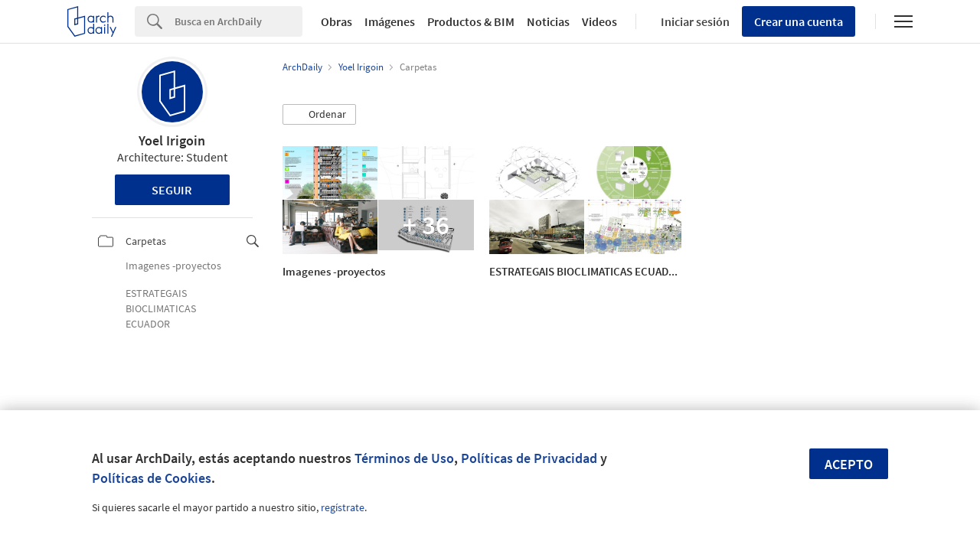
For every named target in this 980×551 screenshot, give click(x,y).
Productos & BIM (471, 21)
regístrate (343, 507)
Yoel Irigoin (172, 140)
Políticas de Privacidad (529, 458)
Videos (599, 21)
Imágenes (390, 21)
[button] (319, 115)
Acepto (849, 464)
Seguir (172, 190)
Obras (336, 21)
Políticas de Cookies (152, 478)
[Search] (238, 21)
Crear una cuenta (799, 21)
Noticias (548, 21)
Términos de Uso (404, 458)
